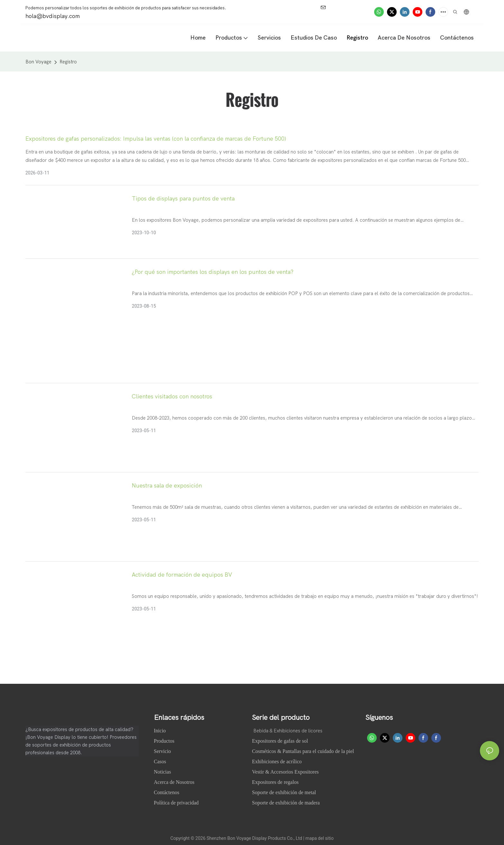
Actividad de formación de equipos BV (182, 575)
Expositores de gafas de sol (280, 741)
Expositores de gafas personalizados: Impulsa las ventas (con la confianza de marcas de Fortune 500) (156, 139)
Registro (68, 62)
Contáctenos (167, 792)
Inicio (161, 731)
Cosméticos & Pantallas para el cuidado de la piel (303, 751)
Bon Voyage (38, 62)
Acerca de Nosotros (175, 782)
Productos (164, 741)
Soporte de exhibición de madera (286, 803)
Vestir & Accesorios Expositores (285, 772)
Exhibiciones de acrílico (277, 761)
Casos (161, 761)
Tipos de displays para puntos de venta (183, 199)
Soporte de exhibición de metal (284, 792)
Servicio (162, 751)
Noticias (163, 772)
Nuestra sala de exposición (167, 486)
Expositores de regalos (275, 782)
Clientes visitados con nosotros (172, 397)
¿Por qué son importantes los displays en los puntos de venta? (213, 272)
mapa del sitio (319, 838)
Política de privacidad (176, 803)
